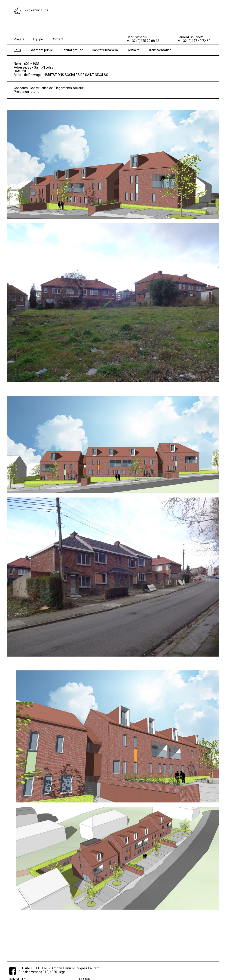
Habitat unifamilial (105, 50)
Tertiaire (133, 50)
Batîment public (41, 50)
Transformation (160, 50)
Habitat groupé (72, 50)
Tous (17, 50)
